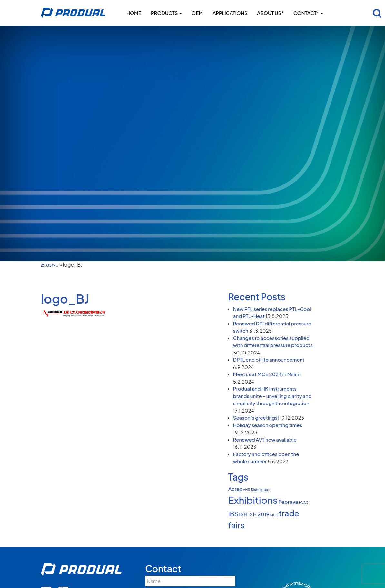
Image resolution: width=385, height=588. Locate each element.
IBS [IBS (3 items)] (233, 514)
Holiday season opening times (268, 425)
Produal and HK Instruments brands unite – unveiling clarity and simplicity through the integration (272, 396)
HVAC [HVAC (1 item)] (304, 502)
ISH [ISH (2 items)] (243, 514)
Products (166, 13)
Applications (230, 13)
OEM (197, 13)
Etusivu (50, 265)
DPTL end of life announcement (269, 359)
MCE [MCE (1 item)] (274, 515)
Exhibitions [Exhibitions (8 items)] (253, 500)
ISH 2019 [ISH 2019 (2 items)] (259, 514)
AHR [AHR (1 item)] (246, 489)
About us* (270, 13)
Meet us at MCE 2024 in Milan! (267, 374)
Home (134, 13)
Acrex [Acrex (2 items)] (235, 489)
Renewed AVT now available (265, 439)
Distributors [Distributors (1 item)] (261, 489)
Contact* (308, 13)
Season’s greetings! (256, 418)
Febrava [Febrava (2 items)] (288, 502)
